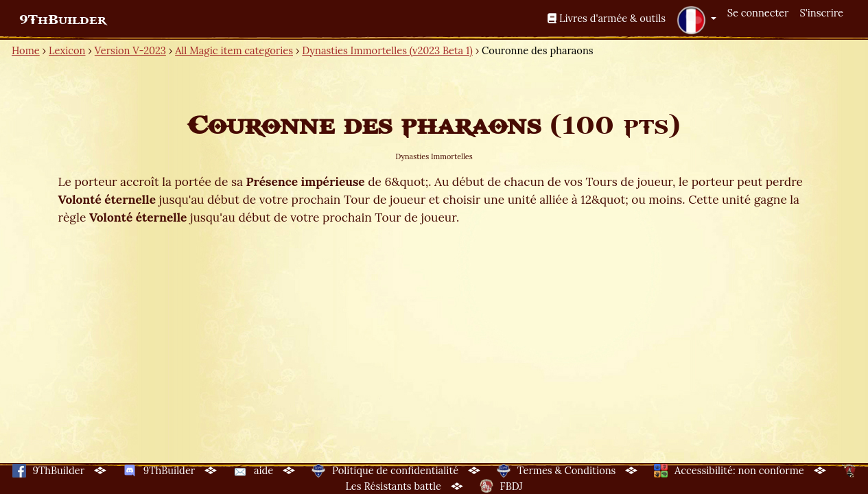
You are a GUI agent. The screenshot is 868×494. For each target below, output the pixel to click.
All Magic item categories (234, 50)
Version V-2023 (130, 50)
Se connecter (758, 13)
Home (26, 50)
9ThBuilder (63, 20)
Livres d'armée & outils (607, 18)
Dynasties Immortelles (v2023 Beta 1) (387, 50)
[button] (696, 20)
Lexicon (67, 50)
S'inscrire (821, 13)
